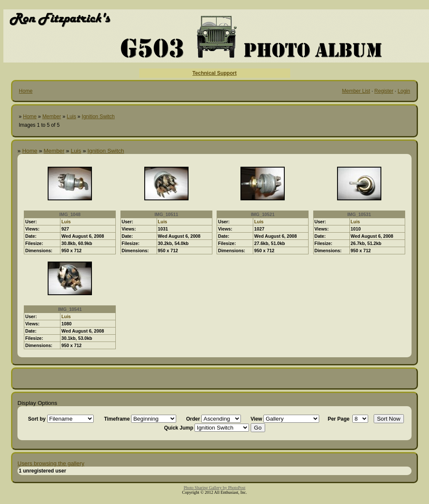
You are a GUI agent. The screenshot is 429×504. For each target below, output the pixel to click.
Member (51, 117)
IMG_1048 (70, 214)
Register (384, 91)
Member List (356, 91)
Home (26, 91)
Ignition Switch (98, 117)
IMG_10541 (70, 309)
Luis (71, 117)
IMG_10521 (263, 214)
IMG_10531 (359, 214)
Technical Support (214, 73)
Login (404, 91)
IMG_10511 (166, 214)
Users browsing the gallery (51, 463)
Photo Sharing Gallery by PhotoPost (214, 488)
